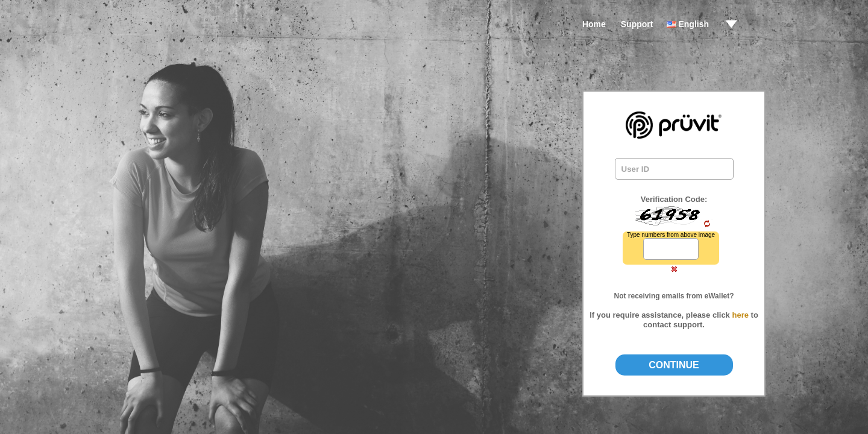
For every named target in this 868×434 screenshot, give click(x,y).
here (740, 315)
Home (594, 24)
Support (637, 24)
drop (731, 24)
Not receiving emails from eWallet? (674, 296)
